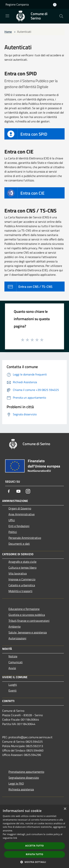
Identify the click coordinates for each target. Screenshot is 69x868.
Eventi (13, 690)
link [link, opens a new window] (15, 838)
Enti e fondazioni (19, 526)
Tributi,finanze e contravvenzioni (29, 621)
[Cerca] (61, 16)
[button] (35, 862)
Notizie (13, 656)
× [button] (65, 809)
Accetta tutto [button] (34, 846)
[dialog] (34, 836)
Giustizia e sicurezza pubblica (27, 615)
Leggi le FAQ (16, 783)
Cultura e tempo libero (22, 568)
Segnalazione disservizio (24, 778)
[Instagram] (28, 491)
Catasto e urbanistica (22, 585)
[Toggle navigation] (7, 16)
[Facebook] (9, 491)
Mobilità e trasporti (20, 591)
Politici (13, 532)
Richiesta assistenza (21, 789)
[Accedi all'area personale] (55, 5)
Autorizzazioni (17, 638)
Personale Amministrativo (25, 538)
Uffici (12, 520)
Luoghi (13, 685)
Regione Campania (17, 4)
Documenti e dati (19, 544)
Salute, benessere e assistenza (28, 632)
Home (8, 32)
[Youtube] (18, 491)
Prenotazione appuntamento (26, 772)
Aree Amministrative (22, 514)
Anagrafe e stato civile (22, 562)
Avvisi (12, 668)
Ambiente (15, 627)
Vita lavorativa (18, 573)
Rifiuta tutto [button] (34, 854)
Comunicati (16, 662)
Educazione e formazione (24, 609)
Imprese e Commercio (22, 579)
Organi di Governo (20, 508)
